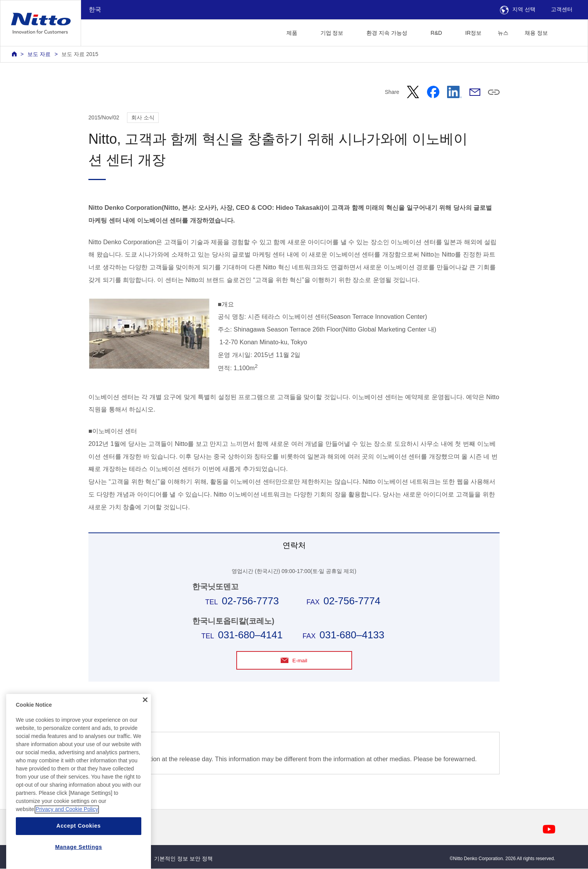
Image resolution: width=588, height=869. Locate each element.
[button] (568, 32)
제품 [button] (292, 33)
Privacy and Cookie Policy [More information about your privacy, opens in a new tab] (67, 833)
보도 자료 (39, 54)
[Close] (145, 724)
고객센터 (562, 9)
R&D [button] (436, 33)
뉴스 (503, 33)
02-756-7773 (251, 601)
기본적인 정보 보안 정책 (183, 859)
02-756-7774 (352, 601)
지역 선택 (518, 9)
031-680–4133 (352, 635)
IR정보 (473, 33)
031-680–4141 (250, 635)
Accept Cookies (79, 850)
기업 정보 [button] (332, 33)
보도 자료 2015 (80, 54)
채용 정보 (536, 33)
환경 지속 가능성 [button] (387, 33)
